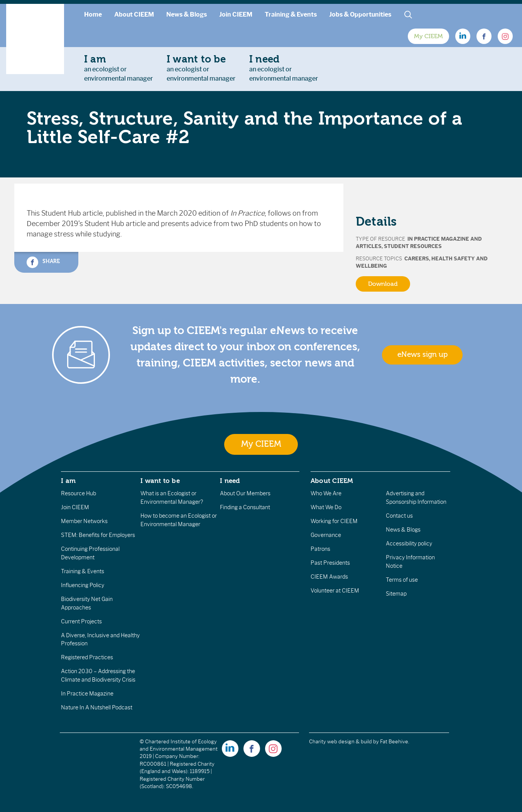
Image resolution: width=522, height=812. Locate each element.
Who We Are (326, 493)
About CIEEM (134, 14)
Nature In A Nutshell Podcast (97, 707)
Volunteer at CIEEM (335, 591)
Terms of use (402, 580)
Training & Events (291, 14)
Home (93, 14)
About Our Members (245, 493)
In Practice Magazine (87, 694)
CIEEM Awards (329, 577)
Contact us (399, 516)
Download (383, 284)
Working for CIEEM (334, 521)
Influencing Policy (83, 585)
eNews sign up (422, 355)
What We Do (326, 507)
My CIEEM (428, 36)
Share (43, 262)
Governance (326, 535)
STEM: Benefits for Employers (98, 535)
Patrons (320, 549)
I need (230, 481)
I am (68, 481)
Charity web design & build (340, 742)
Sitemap (396, 594)
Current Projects (81, 621)
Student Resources (413, 246)
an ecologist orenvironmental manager (118, 68)
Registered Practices (87, 657)
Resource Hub (79, 493)
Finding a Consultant (245, 507)
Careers (417, 259)
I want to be (160, 481)
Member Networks (84, 521)
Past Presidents (330, 563)
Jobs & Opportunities (360, 14)
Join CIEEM (236, 14)
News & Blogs (187, 14)
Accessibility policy (409, 544)
